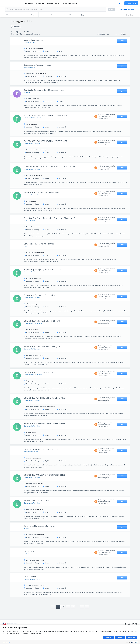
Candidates (29, 3)
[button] (22, 15)
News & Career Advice (70, 3)
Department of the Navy (32, 169)
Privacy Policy (6, 642)
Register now (131, 3)
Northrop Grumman (30, 42)
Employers (40, 3)
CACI (26, 246)
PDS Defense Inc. (30, 221)
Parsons (27, 528)
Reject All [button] (131, 637)
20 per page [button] (106, 34)
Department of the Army (32, 298)
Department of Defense (32, 143)
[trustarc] (134, 642)
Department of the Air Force (33, 118)
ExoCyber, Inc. (29, 92)
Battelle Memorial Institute (33, 579)
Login (120, 3)
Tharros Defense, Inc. (31, 67)
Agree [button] (120, 637)
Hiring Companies (53, 3)
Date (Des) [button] (124, 34)
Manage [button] (108, 637)
